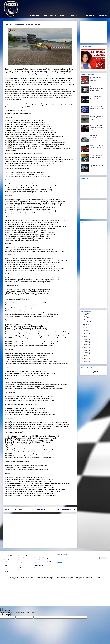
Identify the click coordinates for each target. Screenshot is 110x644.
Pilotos (6, 562)
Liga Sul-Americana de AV (42, 562)
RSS (19, 566)
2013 (85, 353)
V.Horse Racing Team (41, 570)
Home (6, 558)
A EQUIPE (35, 15)
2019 (85, 336)
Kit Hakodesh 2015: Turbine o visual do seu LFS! (97, 128)
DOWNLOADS (49, 15)
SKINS (63, 15)
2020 (85, 334)
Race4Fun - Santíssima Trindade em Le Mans (97, 146)
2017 (85, 342)
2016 (85, 345)
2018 (85, 339)
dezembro (86, 322)
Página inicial (40, 509)
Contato (7, 572)
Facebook (21, 558)
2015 (85, 347)
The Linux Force (39, 568)
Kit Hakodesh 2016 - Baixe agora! (96, 98)
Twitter (20, 568)
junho (85, 327)
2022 (85, 317)
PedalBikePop (39, 566)
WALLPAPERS (87, 15)
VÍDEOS (73, 15)
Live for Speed (39, 560)
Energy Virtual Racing (41, 558)
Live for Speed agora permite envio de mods (97, 107)
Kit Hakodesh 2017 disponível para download (96, 79)
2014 (85, 350)
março (85, 330)
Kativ (83, 578)
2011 (85, 358)
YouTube (21, 570)
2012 (85, 356)
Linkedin (21, 564)
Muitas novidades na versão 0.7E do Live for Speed (97, 118)
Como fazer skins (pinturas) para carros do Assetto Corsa (98, 89)
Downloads (8, 568)
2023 (85, 314)
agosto (85, 325)
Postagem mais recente (14, 509)
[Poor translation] (7, 615)
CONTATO (102, 15)
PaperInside (38, 564)
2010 (85, 361)
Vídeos (6, 566)
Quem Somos (8, 560)
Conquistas (8, 564)
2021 (85, 320)
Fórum (20, 560)
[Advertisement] (40, 532)
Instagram (21, 562)
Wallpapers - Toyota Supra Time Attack (96, 156)
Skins (6, 570)
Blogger (97, 578)
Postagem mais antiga (67, 509)
